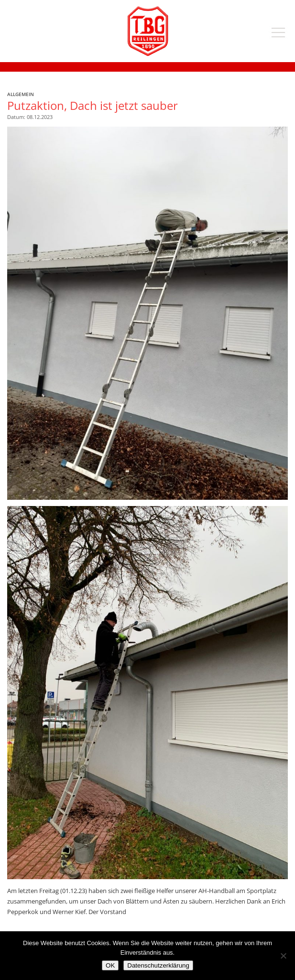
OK (110, 965)
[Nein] (283, 956)
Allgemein (21, 94)
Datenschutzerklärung (158, 965)
